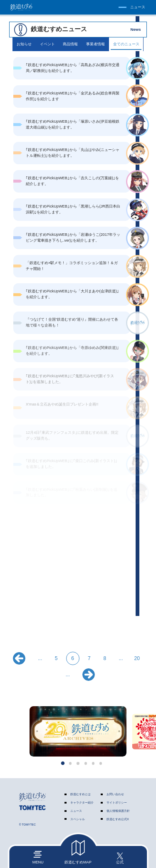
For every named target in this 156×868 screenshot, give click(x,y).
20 (137, 658)
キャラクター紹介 (82, 802)
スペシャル (78, 819)
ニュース (76, 811)
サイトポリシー (117, 802)
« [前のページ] (19, 658)
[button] (63, 763)
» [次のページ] (89, 675)
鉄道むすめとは (80, 794)
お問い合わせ (115, 794)
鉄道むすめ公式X (118, 819)
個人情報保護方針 (118, 811)
